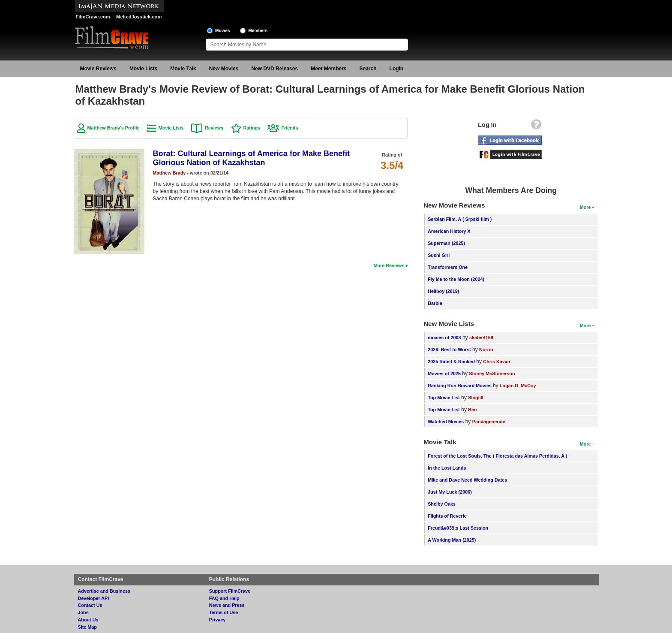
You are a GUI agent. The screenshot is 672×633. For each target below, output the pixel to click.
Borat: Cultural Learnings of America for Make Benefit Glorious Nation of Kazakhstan (251, 158)
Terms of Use (224, 612)
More (585, 207)
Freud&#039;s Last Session (458, 528)
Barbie (435, 303)
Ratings (252, 128)
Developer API (94, 598)
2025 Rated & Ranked (451, 362)
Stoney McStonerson (492, 374)
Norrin (486, 350)
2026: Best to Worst (449, 350)
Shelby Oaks (442, 504)
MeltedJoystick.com (139, 17)
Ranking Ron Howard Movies (460, 386)
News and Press (227, 605)
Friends (289, 128)
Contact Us (90, 605)
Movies (223, 31)
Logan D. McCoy (518, 386)
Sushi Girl (439, 255)
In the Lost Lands (447, 468)
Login (397, 69)
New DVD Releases (274, 69)
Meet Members (328, 69)
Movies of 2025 (444, 374)
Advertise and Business (104, 591)
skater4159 (481, 338)
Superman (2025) (446, 243)
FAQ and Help (224, 598)
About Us (88, 620)
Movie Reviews (98, 69)
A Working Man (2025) (452, 540)
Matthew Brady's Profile (114, 128)
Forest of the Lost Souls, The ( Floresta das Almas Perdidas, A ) (497, 456)
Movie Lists (143, 69)
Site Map (87, 627)
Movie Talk (183, 69)
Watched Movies (446, 422)
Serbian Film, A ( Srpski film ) (460, 219)
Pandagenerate (489, 422)
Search (368, 69)
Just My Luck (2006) (450, 492)
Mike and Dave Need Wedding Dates (467, 480)
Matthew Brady (169, 173)
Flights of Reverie (447, 516)
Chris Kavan (496, 362)
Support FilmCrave (230, 591)
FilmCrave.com (93, 17)
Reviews (214, 128)
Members (258, 31)
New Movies (224, 69)
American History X (449, 231)
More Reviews (389, 265)
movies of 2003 (444, 338)
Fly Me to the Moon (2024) (456, 279)
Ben (472, 410)
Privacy (217, 620)
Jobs (83, 612)
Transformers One (448, 267)
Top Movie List (444, 398)
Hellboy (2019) (443, 291)
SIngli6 (475, 398)
